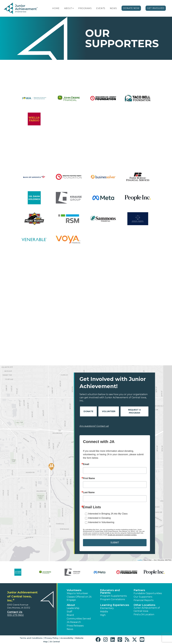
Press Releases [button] (75, 626)
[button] (73, 8)
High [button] (103, 615)
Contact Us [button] (15, 612)
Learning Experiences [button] (115, 605)
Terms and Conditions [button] (31, 638)
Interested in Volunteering (101, 522)
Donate (88, 411)
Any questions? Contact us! (94, 426)
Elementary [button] (107, 608)
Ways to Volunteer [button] (77, 593)
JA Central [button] (55, 642)
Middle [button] (104, 612)
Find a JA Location (144, 614)
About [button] (71, 605)
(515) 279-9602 (15, 615)
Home (56, 8)
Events (101, 8)
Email (86, 464)
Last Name (89, 492)
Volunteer (109, 411)
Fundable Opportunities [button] (148, 593)
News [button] (70, 629)
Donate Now (131, 8)
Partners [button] (139, 590)
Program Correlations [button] (112, 599)
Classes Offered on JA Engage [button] (79, 598)
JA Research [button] (74, 622)
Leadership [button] (73, 608)
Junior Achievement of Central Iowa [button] (147, 609)
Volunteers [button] (74, 590)
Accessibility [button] (67, 638)
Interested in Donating (99, 518)
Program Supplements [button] (113, 596)
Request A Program (134, 411)
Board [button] (70, 615)
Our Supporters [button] (143, 597)
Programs (85, 8)
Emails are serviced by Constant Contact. (122, 535)
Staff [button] (69, 612)
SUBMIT (115, 543)
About (68, 8)
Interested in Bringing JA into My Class (108, 514)
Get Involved (156, 8)
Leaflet (140, 560)
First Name (89, 478)
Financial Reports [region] (144, 600)
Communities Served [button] (79, 619)
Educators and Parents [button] (110, 592)
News (113, 8)
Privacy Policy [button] (51, 638)
